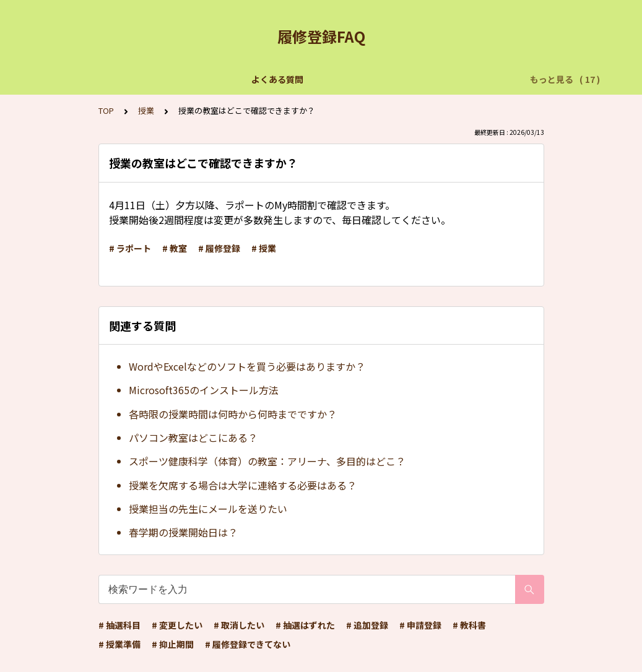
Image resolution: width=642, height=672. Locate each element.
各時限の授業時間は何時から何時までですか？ (233, 414)
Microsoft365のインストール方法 (204, 390)
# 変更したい (177, 625)
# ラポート (130, 248)
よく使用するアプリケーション (390, 79)
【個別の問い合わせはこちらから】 (208, 79)
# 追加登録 (367, 625)
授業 (146, 110)
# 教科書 (469, 625)
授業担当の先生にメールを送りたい (208, 509)
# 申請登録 (420, 625)
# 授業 (264, 248)
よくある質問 (95, 79)
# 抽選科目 (119, 625)
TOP (106, 110)
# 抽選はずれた (305, 625)
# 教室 (175, 248)
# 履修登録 (219, 248)
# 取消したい (239, 625)
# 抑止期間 (173, 644)
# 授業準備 (119, 644)
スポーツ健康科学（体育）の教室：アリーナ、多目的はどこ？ (267, 461)
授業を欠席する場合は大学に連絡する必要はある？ (243, 485)
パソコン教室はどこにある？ (193, 437)
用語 (477, 79)
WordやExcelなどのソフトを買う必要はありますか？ (247, 366)
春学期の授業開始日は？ (183, 532)
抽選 (303, 79)
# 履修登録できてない (248, 644)
